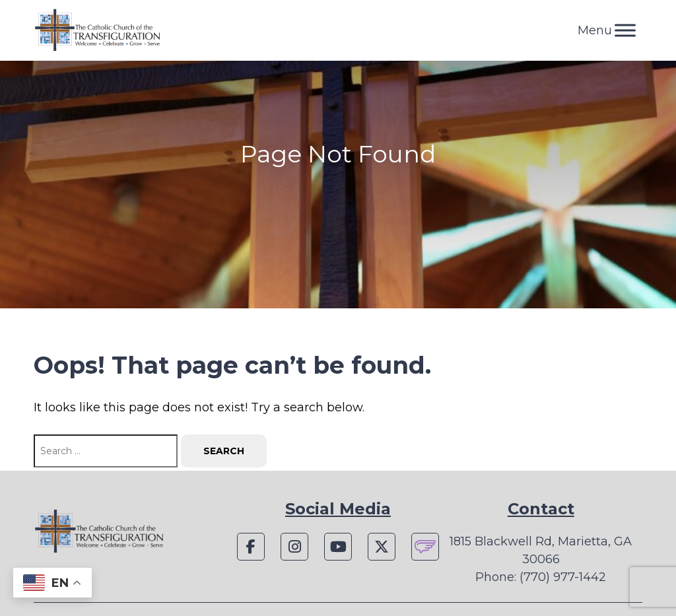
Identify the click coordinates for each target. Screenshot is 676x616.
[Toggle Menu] (625, 30)
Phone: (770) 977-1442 (541, 577)
